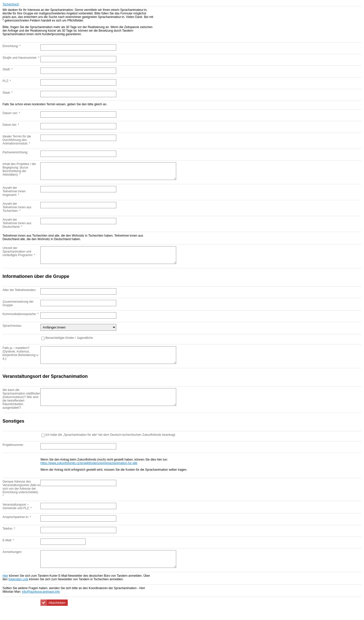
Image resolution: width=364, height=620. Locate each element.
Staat (7, 93)
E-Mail (8, 550)
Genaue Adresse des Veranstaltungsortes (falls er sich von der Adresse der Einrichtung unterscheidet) (21, 498)
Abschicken (57, 615)
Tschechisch (11, 4)
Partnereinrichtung (15, 152)
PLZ (7, 81)
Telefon (9, 538)
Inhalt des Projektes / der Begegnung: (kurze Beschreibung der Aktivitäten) (19, 169)
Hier (5, 588)
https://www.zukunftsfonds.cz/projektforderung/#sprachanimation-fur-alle (89, 472)
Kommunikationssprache (21, 320)
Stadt (7, 69)
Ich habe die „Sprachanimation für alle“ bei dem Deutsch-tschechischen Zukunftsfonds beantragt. (111, 444)
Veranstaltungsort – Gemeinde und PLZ (17, 516)
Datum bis (11, 125)
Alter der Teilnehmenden (19, 296)
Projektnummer (13, 454)
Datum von (11, 113)
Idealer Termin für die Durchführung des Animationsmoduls (17, 140)
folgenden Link (18, 592)
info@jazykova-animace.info (41, 604)
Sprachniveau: (12, 332)
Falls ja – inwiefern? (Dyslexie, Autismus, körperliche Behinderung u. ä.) (21, 359)
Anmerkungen (12, 561)
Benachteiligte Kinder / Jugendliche (69, 344)
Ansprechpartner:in (17, 526)
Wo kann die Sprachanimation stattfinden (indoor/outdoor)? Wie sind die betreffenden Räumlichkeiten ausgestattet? (21, 408)
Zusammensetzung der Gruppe (18, 309)
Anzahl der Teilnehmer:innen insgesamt (14, 194)
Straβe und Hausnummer (21, 58)
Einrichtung (12, 46)
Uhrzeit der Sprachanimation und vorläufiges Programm (19, 255)
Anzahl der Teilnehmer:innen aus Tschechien (17, 210)
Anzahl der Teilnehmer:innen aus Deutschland (17, 226)
